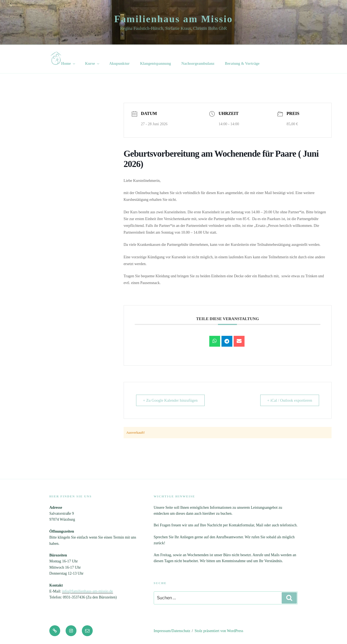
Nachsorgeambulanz (198, 64)
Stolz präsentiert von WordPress (219, 631)
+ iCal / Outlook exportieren (288, 400)
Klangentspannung (156, 64)
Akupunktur (120, 64)
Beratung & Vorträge (242, 64)
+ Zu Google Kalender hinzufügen (172, 400)
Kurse (93, 64)
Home (63, 59)
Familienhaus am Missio (173, 19)
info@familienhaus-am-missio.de (87, 591)
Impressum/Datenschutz (172, 631)
